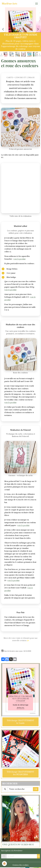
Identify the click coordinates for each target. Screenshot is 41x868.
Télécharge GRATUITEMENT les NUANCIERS (20, 773)
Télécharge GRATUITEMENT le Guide (20, 722)
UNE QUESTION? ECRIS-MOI (18, 845)
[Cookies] (4, 864)
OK (36, 789)
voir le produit (19, 259)
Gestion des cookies (20, 865)
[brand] (9, 4)
